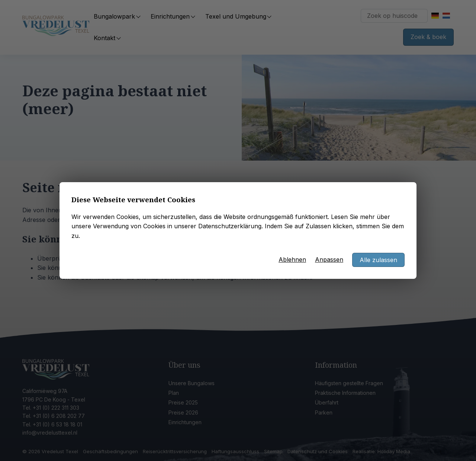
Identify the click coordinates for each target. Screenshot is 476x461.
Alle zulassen (378, 260)
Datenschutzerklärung (230, 226)
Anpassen (329, 259)
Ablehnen (292, 259)
